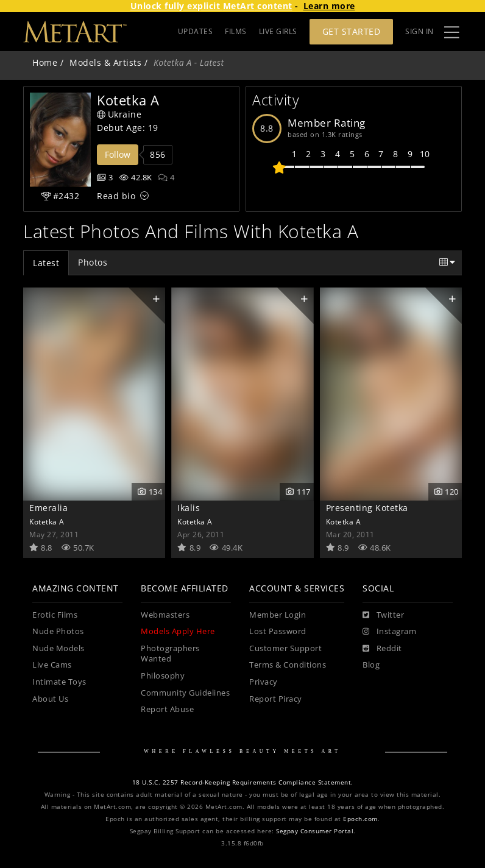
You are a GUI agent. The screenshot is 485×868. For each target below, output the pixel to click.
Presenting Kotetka (367, 508)
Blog (371, 665)
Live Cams (52, 665)
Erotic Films (55, 615)
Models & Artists (105, 62)
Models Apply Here (178, 631)
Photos (93, 262)
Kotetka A (47, 521)
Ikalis (189, 508)
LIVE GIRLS (278, 31)
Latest (46, 263)
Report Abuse (167, 709)
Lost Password (278, 631)
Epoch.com (360, 819)
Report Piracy (276, 699)
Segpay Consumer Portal (315, 831)
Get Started (352, 31)
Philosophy (163, 676)
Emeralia (48, 508)
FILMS (236, 31)
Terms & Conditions (288, 665)
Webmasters (165, 615)
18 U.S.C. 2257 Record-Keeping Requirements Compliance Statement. (243, 782)
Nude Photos (58, 631)
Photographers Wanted (170, 654)
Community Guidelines (185, 693)
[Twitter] (383, 615)
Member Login (278, 615)
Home (45, 62)
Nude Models (58, 648)
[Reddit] (382, 649)
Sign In (420, 31)
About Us (50, 699)
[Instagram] (389, 632)
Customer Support (285, 648)
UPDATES (196, 31)
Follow (118, 154)
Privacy (264, 682)
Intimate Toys (59, 682)
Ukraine (119, 114)
